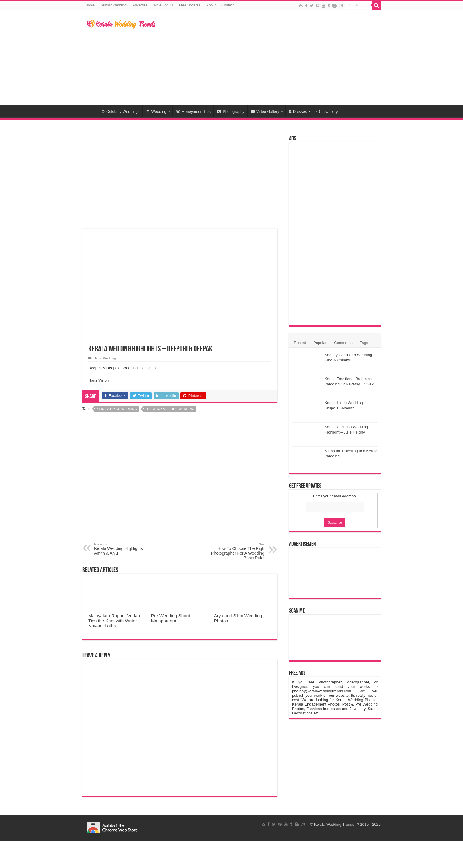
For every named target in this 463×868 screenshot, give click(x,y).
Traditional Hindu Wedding (170, 409)
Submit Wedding (114, 5)
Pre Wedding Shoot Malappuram (171, 618)
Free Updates (190, 5)
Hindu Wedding (105, 358)
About (211, 5)
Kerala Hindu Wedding (117, 409)
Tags (364, 343)
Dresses (298, 111)
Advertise (140, 5)
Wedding (156, 111)
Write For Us (163, 5)
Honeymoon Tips (193, 111)
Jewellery (327, 111)
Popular (320, 343)
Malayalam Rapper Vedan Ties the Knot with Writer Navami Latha (114, 621)
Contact (228, 5)
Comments (343, 343)
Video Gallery (265, 111)
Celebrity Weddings (120, 111)
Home (90, 5)
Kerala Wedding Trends (334, 824)
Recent (300, 343)
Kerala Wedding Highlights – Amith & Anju (124, 549)
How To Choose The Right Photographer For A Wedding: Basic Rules (235, 551)
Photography (231, 111)
